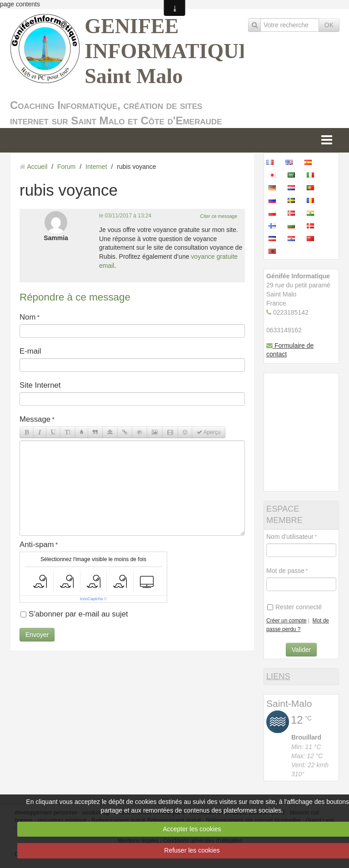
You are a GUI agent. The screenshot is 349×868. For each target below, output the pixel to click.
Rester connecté (294, 607)
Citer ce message (219, 216)
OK (329, 25)
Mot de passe (285, 571)
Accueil (37, 167)
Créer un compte (287, 621)
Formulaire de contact (290, 350)
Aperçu (209, 432)
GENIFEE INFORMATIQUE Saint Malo (169, 51)
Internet (96, 167)
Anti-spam (37, 545)
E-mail (30, 351)
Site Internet (40, 385)
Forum (66, 167)
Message (35, 419)
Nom (27, 317)
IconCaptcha (92, 599)
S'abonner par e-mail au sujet (74, 614)
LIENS (278, 676)
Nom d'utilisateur (290, 537)
